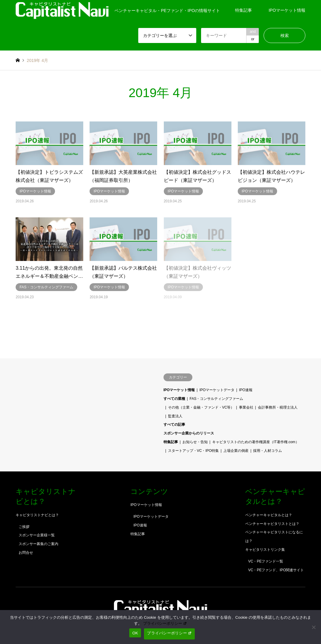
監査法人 (175, 416)
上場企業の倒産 (236, 451)
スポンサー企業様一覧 (37, 535)
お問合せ (26, 553)
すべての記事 (174, 425)
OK (135, 633)
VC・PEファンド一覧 (266, 561)
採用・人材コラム (267, 451)
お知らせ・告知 (195, 442)
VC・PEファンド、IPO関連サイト (276, 570)
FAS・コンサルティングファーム (217, 399)
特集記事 (243, 10)
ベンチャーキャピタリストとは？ (272, 524)
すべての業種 (174, 399)
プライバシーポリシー (165, 623)
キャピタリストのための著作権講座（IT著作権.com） (256, 442)
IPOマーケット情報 (287, 10)
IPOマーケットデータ (217, 390)
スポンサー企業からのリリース (189, 433)
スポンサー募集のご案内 (38, 544)
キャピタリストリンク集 (265, 550)
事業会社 (246, 407)
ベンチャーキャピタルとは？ (269, 515)
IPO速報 (246, 390)
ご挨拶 (24, 527)
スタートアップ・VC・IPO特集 (193, 451)
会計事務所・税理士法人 (278, 407)
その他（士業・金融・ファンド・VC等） (201, 407)
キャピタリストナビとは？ (37, 515)
